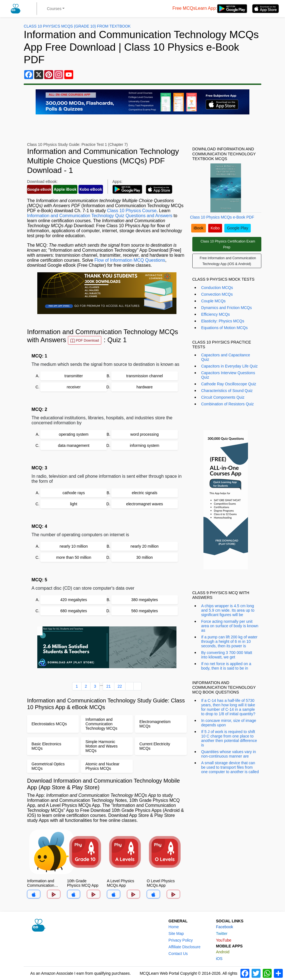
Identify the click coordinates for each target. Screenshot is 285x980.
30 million (145, 557)
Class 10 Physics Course (132, 211)
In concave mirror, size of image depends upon (229, 723)
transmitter (74, 376)
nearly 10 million (74, 546)
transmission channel (145, 376)
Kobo (215, 228)
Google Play (237, 228)
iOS (219, 959)
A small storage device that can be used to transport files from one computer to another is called (230, 767)
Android (223, 952)
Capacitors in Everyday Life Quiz (229, 366)
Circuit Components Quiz (223, 397)
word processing (144, 434)
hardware (144, 387)
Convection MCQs (217, 294)
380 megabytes (144, 600)
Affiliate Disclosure (184, 947)
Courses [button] (54, 9)
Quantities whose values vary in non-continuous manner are (229, 754)
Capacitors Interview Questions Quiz (228, 375)
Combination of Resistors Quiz (228, 404)
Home (174, 927)
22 (120, 686)
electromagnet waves (144, 504)
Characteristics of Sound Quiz (227, 391)
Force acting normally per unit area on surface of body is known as (230, 626)
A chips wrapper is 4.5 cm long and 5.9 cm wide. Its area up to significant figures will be (228, 610)
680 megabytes (74, 611)
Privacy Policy (180, 940)
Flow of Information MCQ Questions (130, 260)
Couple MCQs (213, 301)
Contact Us (178, 954)
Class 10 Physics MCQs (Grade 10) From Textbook (77, 26)
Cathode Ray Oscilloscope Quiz (229, 384)
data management (74, 445)
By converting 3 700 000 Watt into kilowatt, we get (227, 655)
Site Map (176, 934)
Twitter (222, 934)
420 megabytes (74, 600)
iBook (199, 228)
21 (109, 686)
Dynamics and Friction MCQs (227, 308)
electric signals (144, 493)
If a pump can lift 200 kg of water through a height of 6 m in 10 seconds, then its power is (229, 641)
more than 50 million (74, 557)
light (74, 504)
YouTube (224, 940)
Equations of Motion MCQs (224, 328)
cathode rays (74, 493)
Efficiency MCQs (216, 314)
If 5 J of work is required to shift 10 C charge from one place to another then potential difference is (229, 738)
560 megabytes (144, 611)
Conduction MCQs (217, 288)
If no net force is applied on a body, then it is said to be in (226, 666)
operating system (74, 434)
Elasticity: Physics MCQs (223, 321)
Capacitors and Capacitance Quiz (226, 357)
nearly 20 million (145, 546)
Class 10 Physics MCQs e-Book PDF (222, 217)
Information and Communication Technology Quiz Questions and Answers (100, 216)
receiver (74, 387)
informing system (144, 445)
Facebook (224, 927)
